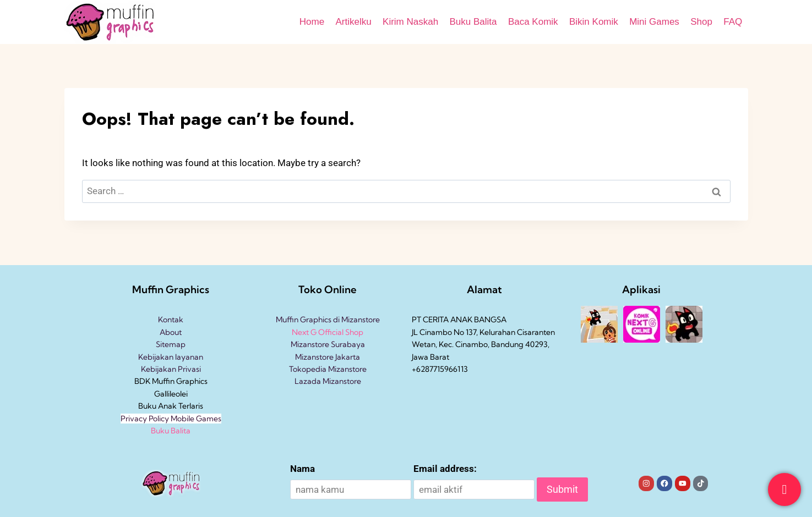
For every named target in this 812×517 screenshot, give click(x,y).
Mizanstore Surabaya (328, 344)
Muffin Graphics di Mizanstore (328, 320)
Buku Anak (157, 406)
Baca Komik (533, 22)
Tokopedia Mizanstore (328, 369)
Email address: (445, 469)
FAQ (733, 22)
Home (312, 22)
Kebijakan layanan (171, 357)
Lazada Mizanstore (328, 381)
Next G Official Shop (328, 332)
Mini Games (654, 22)
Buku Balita (473, 22)
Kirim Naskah (410, 22)
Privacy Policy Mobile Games (171, 419)
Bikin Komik (594, 22)
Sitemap (171, 344)
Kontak (171, 320)
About (171, 332)
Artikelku (353, 22)
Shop (701, 22)
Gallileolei (171, 394)
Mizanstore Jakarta (328, 357)
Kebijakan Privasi (171, 369)
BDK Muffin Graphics (171, 381)
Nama (303, 469)
